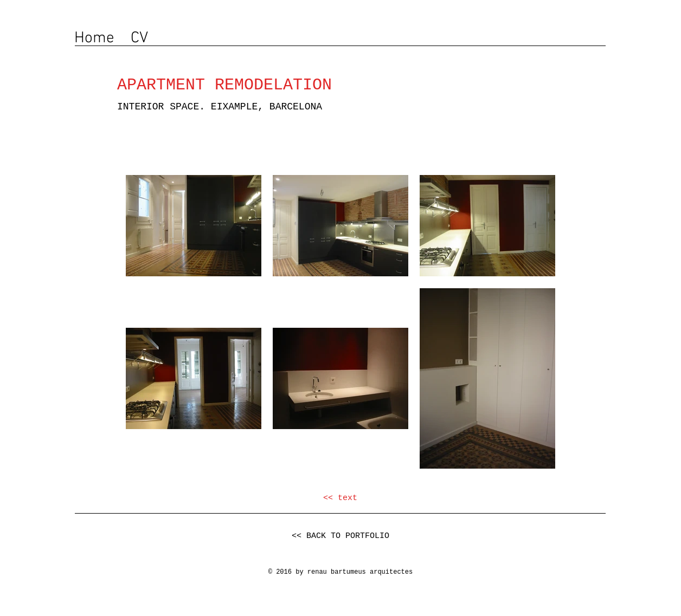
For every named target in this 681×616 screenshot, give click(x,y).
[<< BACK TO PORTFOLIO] (340, 536)
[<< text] (340, 498)
